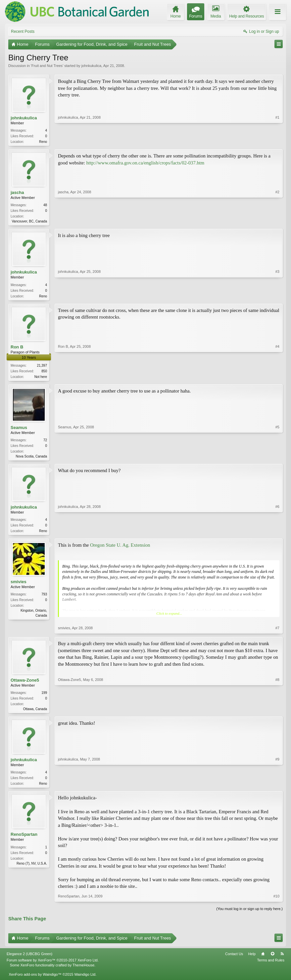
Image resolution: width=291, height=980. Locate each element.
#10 (276, 901)
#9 (277, 787)
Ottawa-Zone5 (25, 684)
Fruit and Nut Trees (47, 66)
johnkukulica (92, 66)
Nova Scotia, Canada (31, 459)
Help (252, 959)
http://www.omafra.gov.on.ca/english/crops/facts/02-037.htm (145, 163)
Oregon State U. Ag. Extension (120, 549)
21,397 (42, 368)
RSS (282, 959)
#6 (277, 533)
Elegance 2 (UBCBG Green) (29, 959)
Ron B (17, 349)
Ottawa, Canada (35, 713)
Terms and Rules (271, 965)
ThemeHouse (83, 970)
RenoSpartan (24, 840)
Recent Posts (23, 31)
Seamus (19, 430)
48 (45, 206)
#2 (277, 221)
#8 (277, 712)
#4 (277, 378)
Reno (43, 142)
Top (272, 959)
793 (44, 598)
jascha (17, 193)
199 (44, 697)
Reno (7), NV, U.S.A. (32, 868)
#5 (277, 458)
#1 (277, 141)
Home (263, 959)
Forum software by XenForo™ (53, 965)
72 (45, 443)
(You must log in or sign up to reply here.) (249, 914)
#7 (277, 632)
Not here (41, 379)
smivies (19, 586)
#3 (277, 296)
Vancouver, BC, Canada (29, 222)
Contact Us (234, 959)
